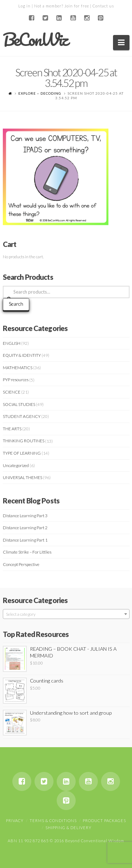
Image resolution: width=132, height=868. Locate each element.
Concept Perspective (21, 564)
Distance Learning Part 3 (25, 516)
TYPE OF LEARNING (22, 453)
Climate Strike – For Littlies (27, 552)
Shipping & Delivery (68, 828)
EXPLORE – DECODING (40, 93)
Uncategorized (16, 465)
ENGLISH (12, 343)
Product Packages (104, 820)
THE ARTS (12, 429)
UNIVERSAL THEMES (23, 477)
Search (16, 304)
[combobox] (66, 614)
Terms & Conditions (53, 820)
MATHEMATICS (18, 368)
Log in (24, 6)
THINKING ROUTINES (24, 441)
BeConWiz (35, 40)
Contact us (103, 6)
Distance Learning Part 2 (25, 528)
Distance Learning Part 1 (25, 540)
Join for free (77, 6)
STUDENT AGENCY (22, 416)
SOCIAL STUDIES (19, 404)
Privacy (15, 820)
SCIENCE (12, 392)
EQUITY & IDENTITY (22, 355)
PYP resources (16, 380)
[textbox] (66, 614)
